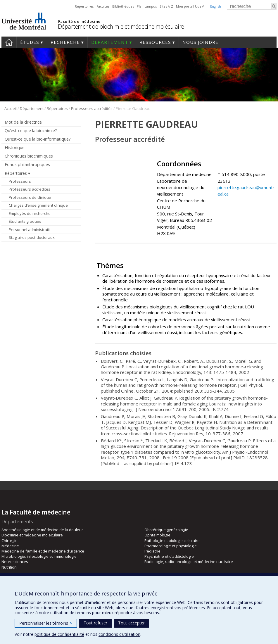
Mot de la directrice (23, 122)
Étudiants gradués (25, 221)
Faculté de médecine (79, 21)
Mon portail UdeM (190, 6)
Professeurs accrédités (92, 108)
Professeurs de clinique (30, 197)
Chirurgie (10, 541)
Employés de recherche (30, 213)
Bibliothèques (123, 6)
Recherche (65, 42)
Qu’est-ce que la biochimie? (31, 131)
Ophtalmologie (157, 535)
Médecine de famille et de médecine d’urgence (43, 551)
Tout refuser (95, 623)
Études (30, 42)
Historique (15, 147)
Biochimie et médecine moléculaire (32, 535)
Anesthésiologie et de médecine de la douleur (42, 530)
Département (110, 42)
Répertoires (84, 6)
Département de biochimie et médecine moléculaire (121, 26)
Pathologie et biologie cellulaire (172, 541)
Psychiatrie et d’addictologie (169, 556)
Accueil (9, 42)
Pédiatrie (152, 551)
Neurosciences (15, 562)
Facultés (103, 6)
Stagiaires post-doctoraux (32, 237)
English (216, 6)
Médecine (10, 546)
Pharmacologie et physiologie (171, 546)
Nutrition (9, 567)
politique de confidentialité (59, 634)
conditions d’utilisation (119, 634)
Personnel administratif (30, 229)
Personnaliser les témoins (46, 623)
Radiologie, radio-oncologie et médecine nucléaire (189, 562)
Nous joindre (200, 42)
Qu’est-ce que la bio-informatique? (38, 139)
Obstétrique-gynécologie (166, 530)
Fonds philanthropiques (27, 164)
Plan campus (147, 6)
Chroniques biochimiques (29, 156)
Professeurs (20, 181)
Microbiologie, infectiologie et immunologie (39, 556)
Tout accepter (131, 623)
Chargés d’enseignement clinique (38, 205)
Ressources (155, 42)
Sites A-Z (166, 6)
